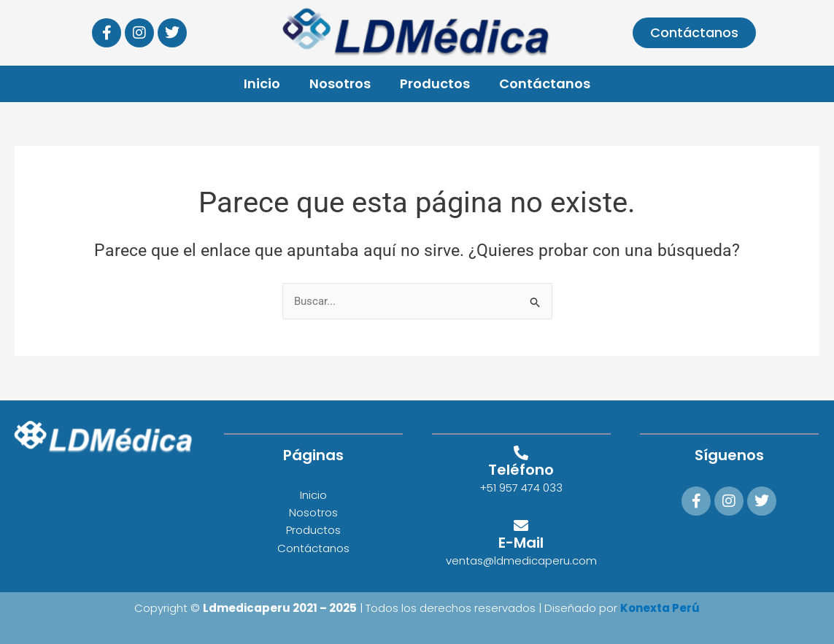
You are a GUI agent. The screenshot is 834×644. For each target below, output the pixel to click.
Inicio (262, 84)
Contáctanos (545, 84)
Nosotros (340, 84)
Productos (435, 84)
